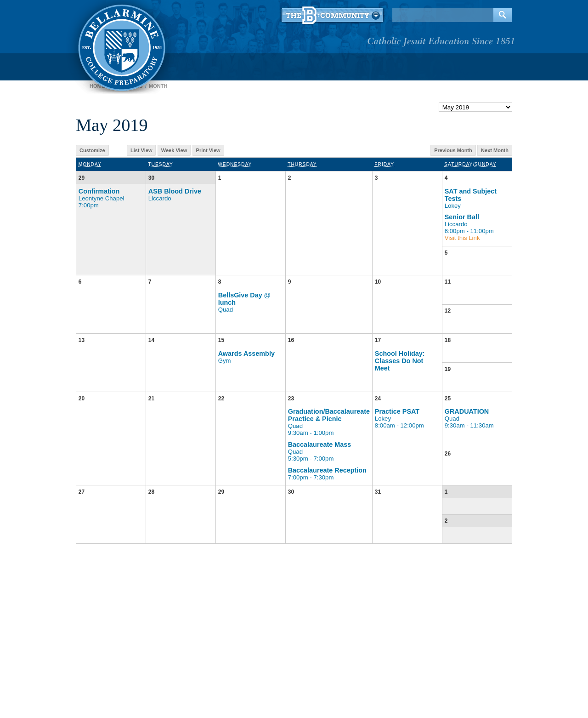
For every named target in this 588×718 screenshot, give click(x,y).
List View (141, 150)
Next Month (495, 150)
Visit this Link (462, 238)
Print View (208, 150)
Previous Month (453, 150)
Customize (92, 150)
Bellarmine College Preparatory (121, 46)
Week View (174, 150)
